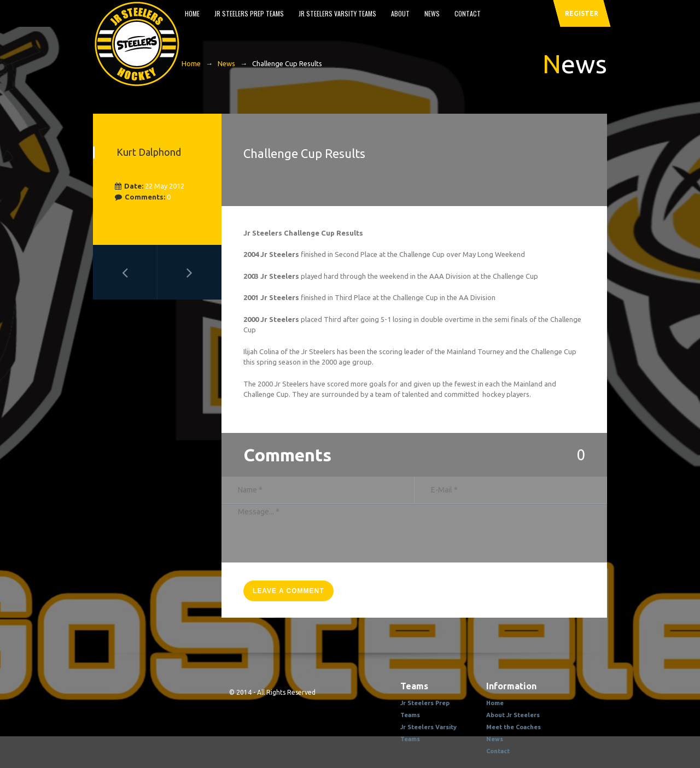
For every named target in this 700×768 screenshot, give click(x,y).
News (432, 13)
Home (192, 13)
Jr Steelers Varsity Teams (337, 13)
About (400, 13)
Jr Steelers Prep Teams (249, 13)
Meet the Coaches (514, 727)
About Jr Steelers (513, 715)
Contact (468, 13)
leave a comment (288, 591)
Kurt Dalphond (149, 152)
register (582, 13)
